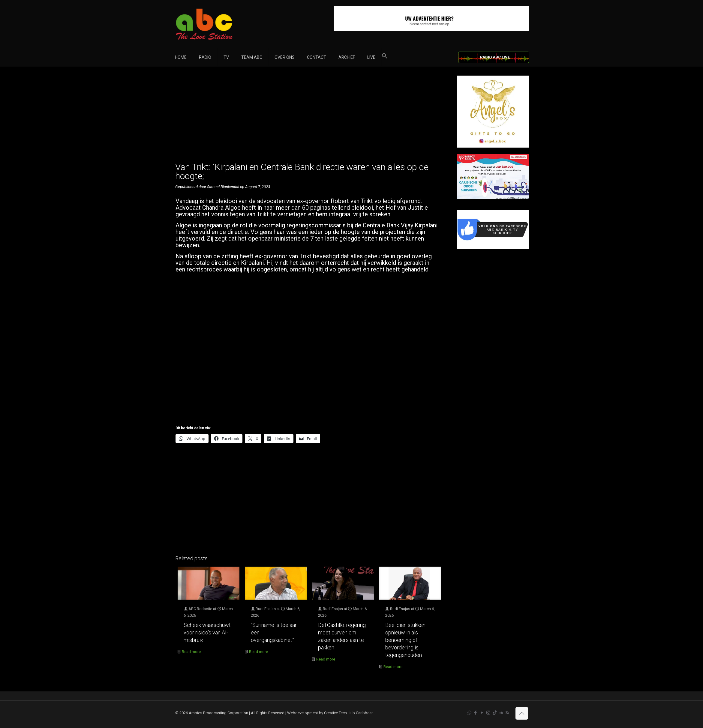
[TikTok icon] (495, 713)
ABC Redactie (200, 609)
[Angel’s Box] (493, 146)
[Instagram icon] (488, 713)
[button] (385, 57)
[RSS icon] (507, 713)
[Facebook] (493, 248)
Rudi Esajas (266, 609)
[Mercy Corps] (493, 198)
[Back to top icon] (522, 713)
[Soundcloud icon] (501, 713)
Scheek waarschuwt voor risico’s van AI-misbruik (207, 632)
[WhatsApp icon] (469, 713)
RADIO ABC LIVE (495, 57)
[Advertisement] (309, 118)
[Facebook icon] (476, 713)
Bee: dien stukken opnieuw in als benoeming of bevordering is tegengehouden (405, 640)
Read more (191, 652)
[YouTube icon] (482, 713)
